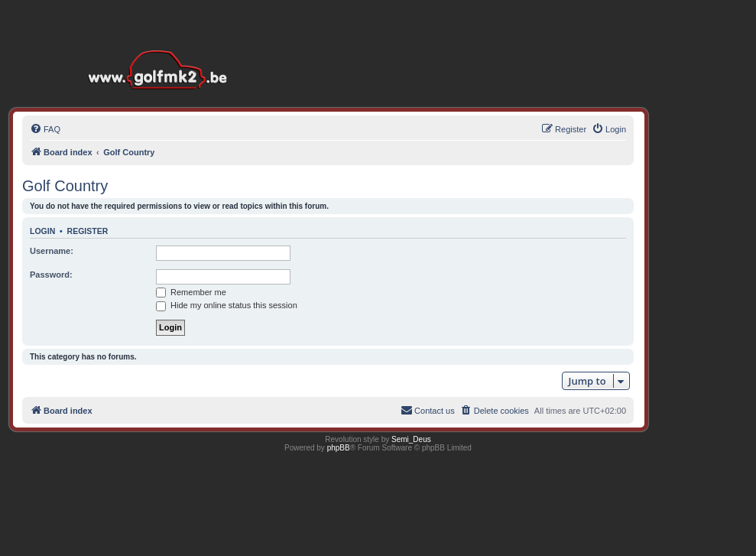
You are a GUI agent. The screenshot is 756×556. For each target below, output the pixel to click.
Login (42, 231)
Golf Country (65, 186)
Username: (52, 251)
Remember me (191, 292)
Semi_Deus (411, 439)
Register (88, 231)
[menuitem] (45, 129)
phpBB (339, 448)
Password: (51, 275)
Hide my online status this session (227, 305)
